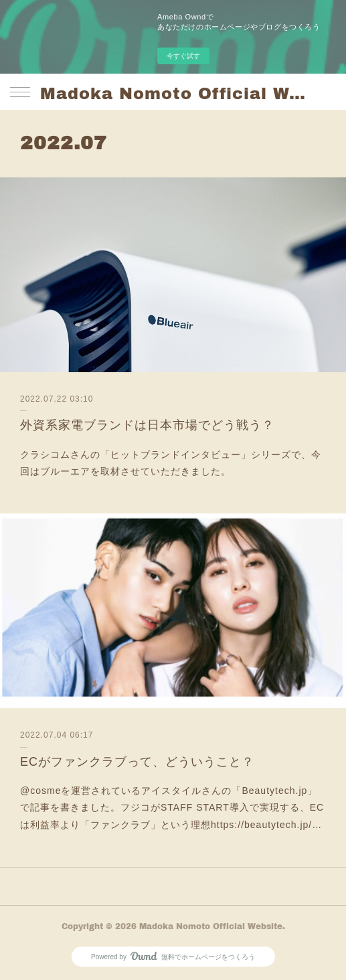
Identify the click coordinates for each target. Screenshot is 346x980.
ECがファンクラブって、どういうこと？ (137, 762)
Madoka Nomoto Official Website (173, 93)
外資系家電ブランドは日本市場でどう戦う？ (147, 425)
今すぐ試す (183, 56)
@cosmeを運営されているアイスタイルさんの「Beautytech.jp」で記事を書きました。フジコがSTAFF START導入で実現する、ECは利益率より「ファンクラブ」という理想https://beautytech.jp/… (172, 807)
